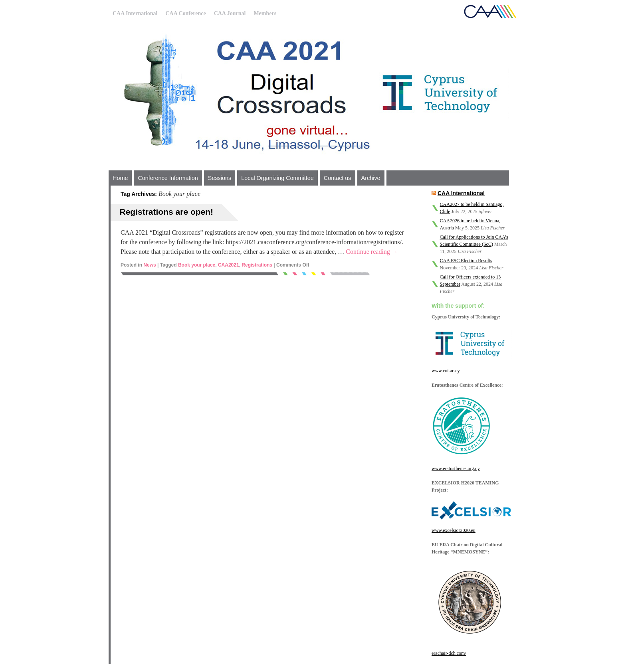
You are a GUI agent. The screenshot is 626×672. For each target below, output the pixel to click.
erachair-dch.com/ (449, 653)
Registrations (257, 265)
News (150, 265)
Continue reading (372, 252)
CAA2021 (229, 265)
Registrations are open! (167, 212)
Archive (371, 178)
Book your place (197, 265)
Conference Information (168, 178)
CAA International (135, 13)
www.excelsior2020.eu (454, 530)
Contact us (338, 178)
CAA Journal (230, 13)
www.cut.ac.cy (446, 371)
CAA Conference (185, 13)
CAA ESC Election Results (466, 261)
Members (265, 13)
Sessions (220, 178)
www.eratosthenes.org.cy (456, 468)
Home (120, 178)
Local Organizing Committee (277, 178)
